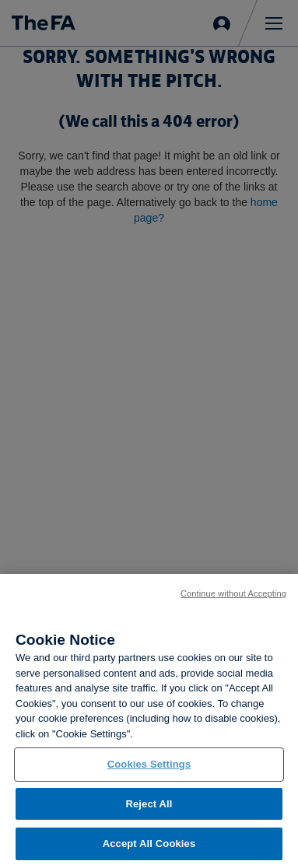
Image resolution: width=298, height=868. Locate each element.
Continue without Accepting (233, 593)
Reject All (149, 804)
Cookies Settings (149, 764)
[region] (149, 721)
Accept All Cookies (149, 843)
